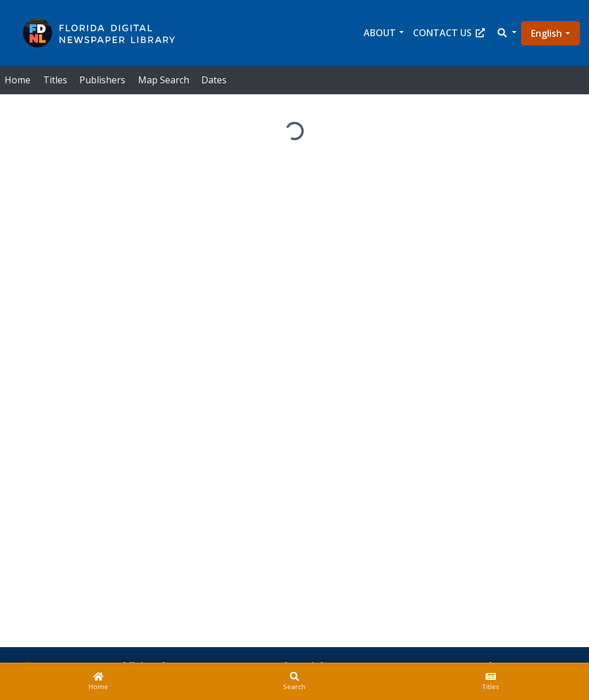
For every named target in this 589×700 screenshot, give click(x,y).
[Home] (98, 682)
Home (18, 80)
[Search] (294, 682)
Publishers (102, 80)
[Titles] (491, 682)
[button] (506, 33)
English (546, 33)
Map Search (164, 80)
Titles (55, 80)
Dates (214, 80)
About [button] (380, 33)
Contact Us (449, 33)
